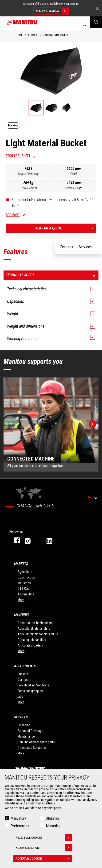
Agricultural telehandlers (34, 628)
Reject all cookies (44, 838)
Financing (24, 725)
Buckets (23, 674)
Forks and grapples (30, 691)
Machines (22, 615)
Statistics (53, 818)
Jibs (20, 697)
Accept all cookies (44, 859)
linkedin (53, 540)
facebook (15, 540)
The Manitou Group (29, 768)
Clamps (23, 680)
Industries (24, 583)
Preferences (20, 826)
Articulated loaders (30, 645)
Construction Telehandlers (35, 623)
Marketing (53, 826)
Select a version (52, 11)
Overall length (74, 188)
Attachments (25, 666)
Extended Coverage (30, 731)
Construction (26, 577)
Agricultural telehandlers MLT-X (38, 634)
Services (21, 717)
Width (74, 174)
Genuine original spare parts (36, 742)
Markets (21, 564)
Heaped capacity (28, 174)
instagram (31, 540)
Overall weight (28, 188)
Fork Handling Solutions (33, 685)
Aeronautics (26, 594)
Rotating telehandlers (32, 640)
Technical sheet (18, 156)
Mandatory (18, 818)
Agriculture (25, 572)
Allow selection (44, 848)
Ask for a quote (66, 228)
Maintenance (26, 736)
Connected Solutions (32, 748)
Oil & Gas (24, 589)
